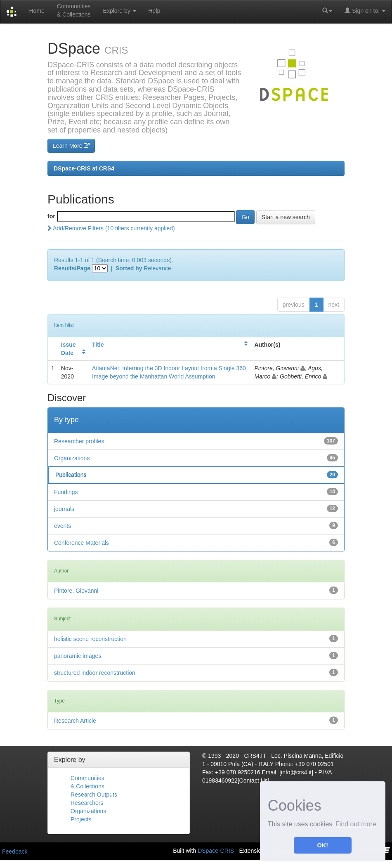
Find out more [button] (356, 824)
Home (37, 11)
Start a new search (286, 217)
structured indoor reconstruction (95, 673)
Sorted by (129, 268)
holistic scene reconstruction (90, 639)
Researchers (87, 803)
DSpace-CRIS (216, 851)
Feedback (15, 851)
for (51, 216)
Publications (71, 475)
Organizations (72, 458)
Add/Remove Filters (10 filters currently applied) (111, 228)
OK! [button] (323, 845)
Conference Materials (81, 543)
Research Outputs (94, 795)
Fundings (66, 492)
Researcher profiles (79, 441)
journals (64, 509)
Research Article (75, 721)
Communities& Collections (74, 10)
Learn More (71, 146)
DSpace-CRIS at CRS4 (84, 168)
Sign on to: (365, 11)
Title (98, 345)
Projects (81, 819)
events (63, 526)
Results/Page (72, 268)
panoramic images (78, 656)
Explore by (120, 11)
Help (155, 11)
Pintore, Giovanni (76, 591)
